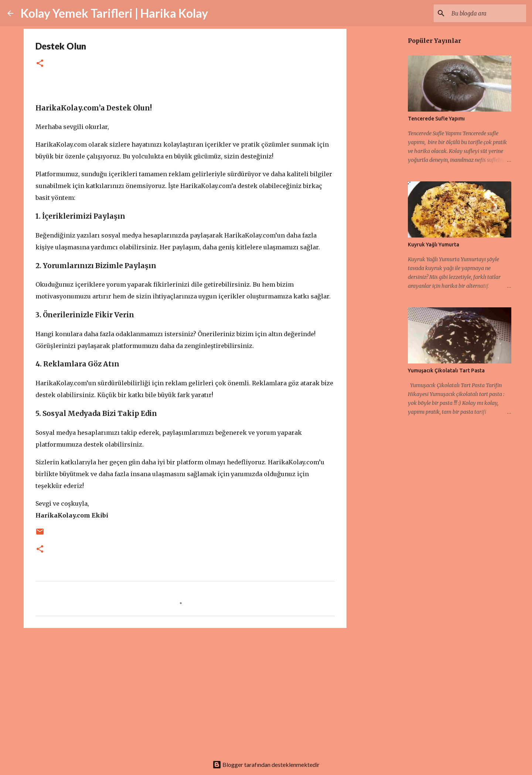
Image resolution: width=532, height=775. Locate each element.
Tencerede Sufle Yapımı (436, 119)
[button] (40, 64)
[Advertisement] (185, 691)
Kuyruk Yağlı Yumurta (434, 245)
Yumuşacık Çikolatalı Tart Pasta (446, 371)
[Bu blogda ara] (487, 13)
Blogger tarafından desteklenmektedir (266, 764)
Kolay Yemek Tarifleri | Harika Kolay (114, 13)
